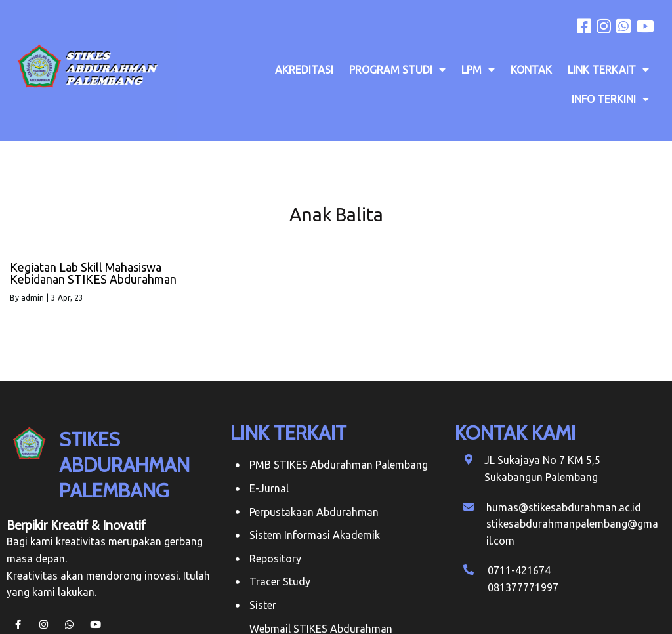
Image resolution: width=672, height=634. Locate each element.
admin (32, 298)
